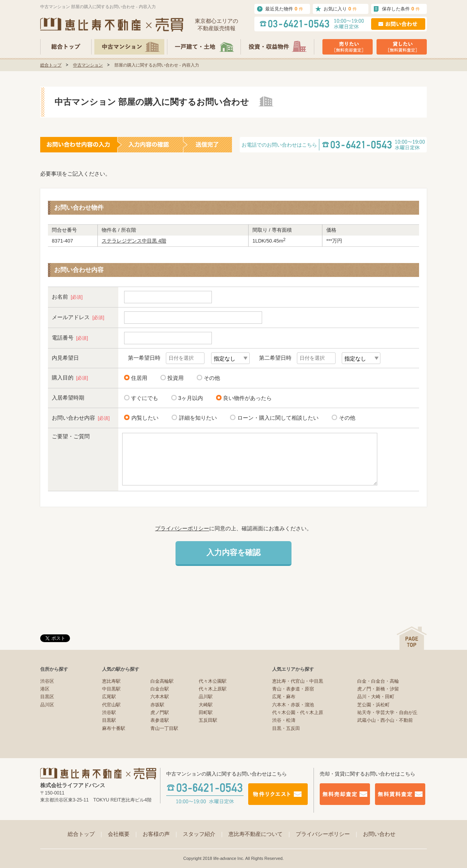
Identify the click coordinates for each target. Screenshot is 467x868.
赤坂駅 (157, 705)
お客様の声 (161, 834)
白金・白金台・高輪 (378, 681)
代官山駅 (111, 705)
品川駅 (206, 697)
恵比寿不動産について (260, 834)
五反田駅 (208, 720)
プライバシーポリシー (182, 528)
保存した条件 (401, 9)
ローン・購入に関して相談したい (277, 418)
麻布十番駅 (114, 728)
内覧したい (144, 418)
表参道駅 (160, 720)
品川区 (47, 705)
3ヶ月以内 (191, 398)
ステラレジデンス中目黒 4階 (134, 241)
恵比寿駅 (111, 681)
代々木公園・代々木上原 (298, 713)
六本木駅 (160, 697)
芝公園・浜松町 (373, 705)
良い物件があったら (247, 398)
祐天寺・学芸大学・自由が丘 (387, 713)
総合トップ (51, 65)
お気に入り (340, 9)
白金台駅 (160, 689)
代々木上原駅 (213, 689)
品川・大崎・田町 (376, 697)
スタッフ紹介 (204, 834)
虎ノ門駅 (160, 713)
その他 (212, 378)
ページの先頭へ (412, 638)
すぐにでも (145, 398)
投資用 (176, 378)
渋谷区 (47, 681)
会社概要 (123, 834)
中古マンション (88, 65)
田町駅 (206, 713)
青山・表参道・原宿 (293, 689)
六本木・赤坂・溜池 (293, 705)
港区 (45, 689)
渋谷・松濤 (284, 720)
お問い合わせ (379, 834)
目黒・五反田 (286, 728)
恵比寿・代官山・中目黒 (298, 681)
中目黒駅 (111, 689)
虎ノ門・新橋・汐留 (378, 689)
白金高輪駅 (162, 681)
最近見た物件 (284, 9)
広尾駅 (109, 697)
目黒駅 (109, 720)
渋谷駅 (109, 713)
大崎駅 (206, 705)
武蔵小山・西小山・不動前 (385, 720)
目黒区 (47, 697)
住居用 (139, 378)
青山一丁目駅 (164, 728)
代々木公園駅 (213, 681)
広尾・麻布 (284, 697)
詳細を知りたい (197, 418)
